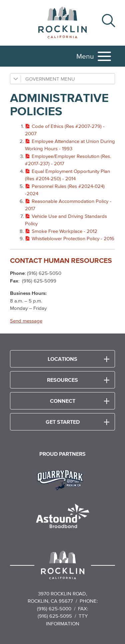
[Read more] (62, 479)
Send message (26, 321)
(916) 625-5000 (54, 609)
